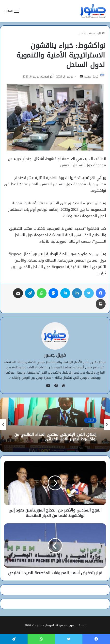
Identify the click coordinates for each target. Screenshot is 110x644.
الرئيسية (97, 33)
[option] (55, 425)
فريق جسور (91, 76)
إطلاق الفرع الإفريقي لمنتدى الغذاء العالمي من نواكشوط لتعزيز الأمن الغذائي (55, 437)
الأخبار (83, 33)
